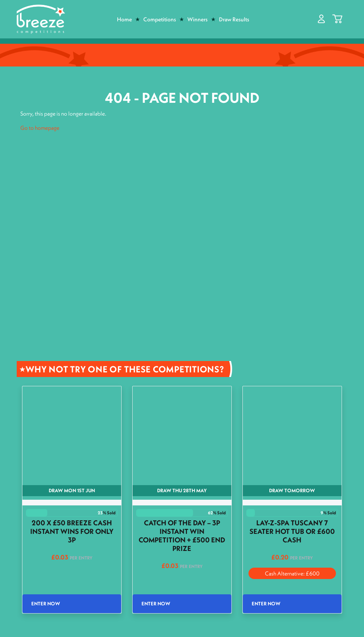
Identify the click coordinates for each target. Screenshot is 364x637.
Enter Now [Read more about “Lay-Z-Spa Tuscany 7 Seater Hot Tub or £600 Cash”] (266, 604)
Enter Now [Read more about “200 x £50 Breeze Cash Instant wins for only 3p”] (46, 604)
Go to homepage (40, 128)
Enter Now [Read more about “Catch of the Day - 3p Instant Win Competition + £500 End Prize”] (156, 604)
